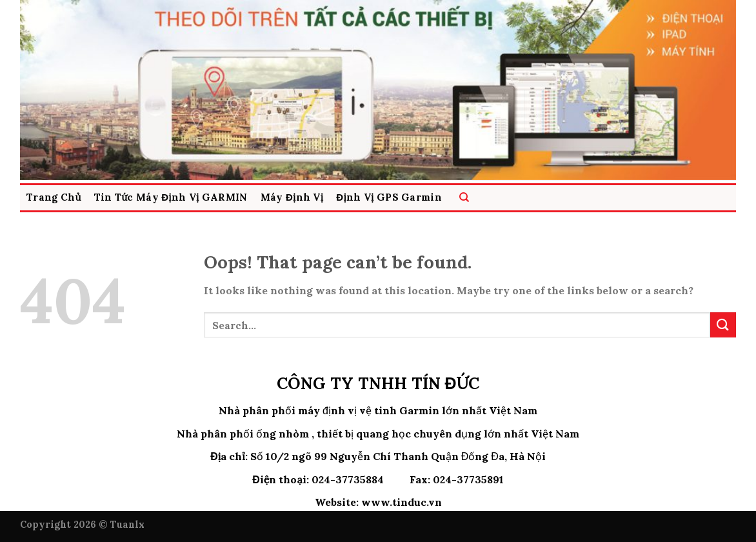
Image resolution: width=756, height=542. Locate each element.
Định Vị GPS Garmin (389, 197)
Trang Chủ (54, 197)
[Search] (464, 198)
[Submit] (723, 325)
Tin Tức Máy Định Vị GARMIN (171, 197)
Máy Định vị (292, 197)
